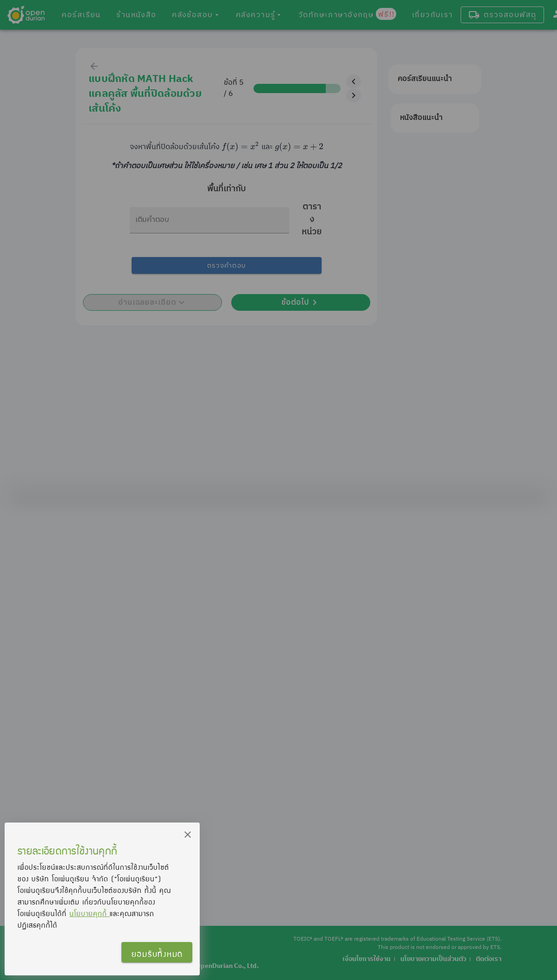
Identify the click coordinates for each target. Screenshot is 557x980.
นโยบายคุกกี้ (90, 913)
